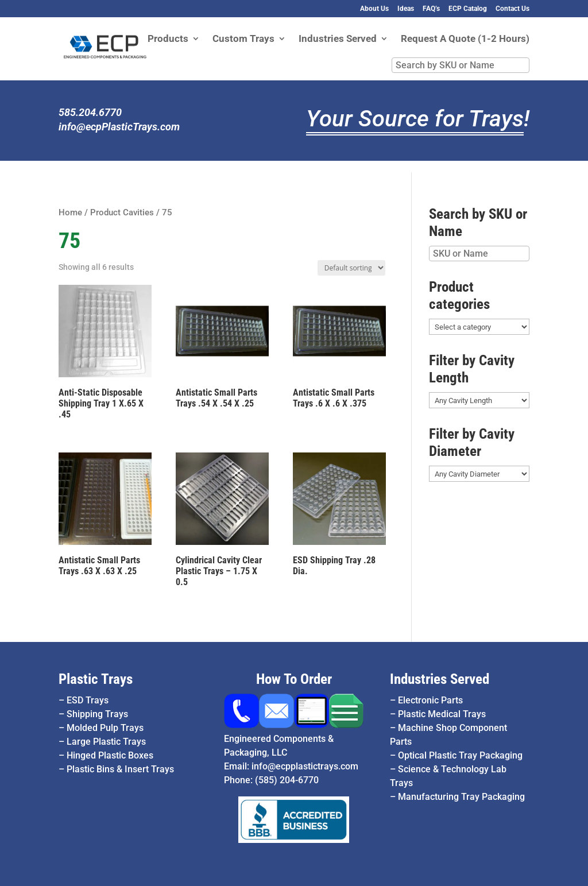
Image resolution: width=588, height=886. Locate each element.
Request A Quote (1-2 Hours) (465, 39)
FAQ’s (431, 9)
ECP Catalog (468, 9)
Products (168, 39)
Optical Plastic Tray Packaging (460, 755)
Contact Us (512, 9)
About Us (374, 9)
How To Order (294, 679)
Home (70, 212)
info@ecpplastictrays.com (305, 766)
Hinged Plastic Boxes (110, 755)
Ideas (406, 9)
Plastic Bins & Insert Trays (120, 769)
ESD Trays (88, 700)
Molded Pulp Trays (105, 728)
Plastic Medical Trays (442, 714)
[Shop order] (351, 268)
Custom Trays (243, 39)
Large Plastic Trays (106, 742)
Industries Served (338, 39)
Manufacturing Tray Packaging (461, 797)
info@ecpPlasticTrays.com (119, 127)
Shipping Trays (97, 714)
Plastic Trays (96, 679)
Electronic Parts (430, 700)
